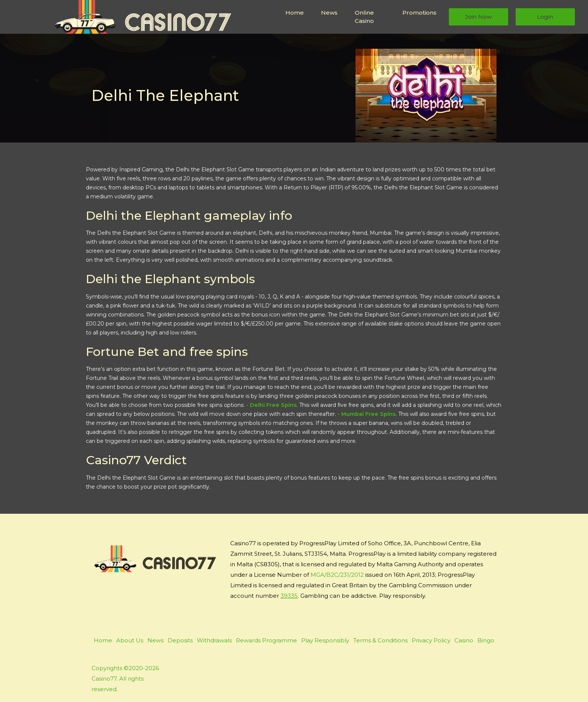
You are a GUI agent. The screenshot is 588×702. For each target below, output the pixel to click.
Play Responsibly (325, 640)
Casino (464, 640)
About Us (130, 640)
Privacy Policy (431, 640)
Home (295, 13)
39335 (289, 596)
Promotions (419, 13)
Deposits (180, 640)
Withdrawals (214, 640)
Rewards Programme (266, 640)
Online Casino (364, 17)
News (329, 13)
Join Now (478, 17)
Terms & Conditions (380, 640)
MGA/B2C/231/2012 (337, 575)
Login (545, 17)
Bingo (486, 640)
